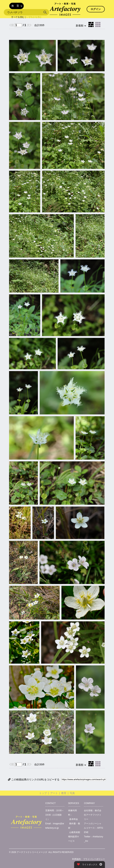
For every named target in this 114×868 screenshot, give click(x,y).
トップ (43, 793)
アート (54, 793)
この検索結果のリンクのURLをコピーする (34, 779)
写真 (72, 793)
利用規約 (76, 859)
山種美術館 (75, 832)
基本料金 (74, 819)
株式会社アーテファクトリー (93, 815)
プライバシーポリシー (94, 859)
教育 (64, 793)
